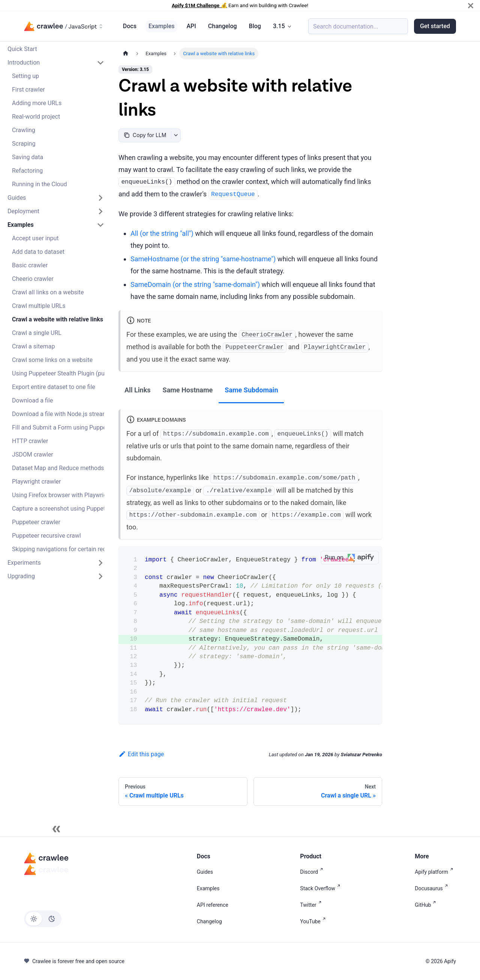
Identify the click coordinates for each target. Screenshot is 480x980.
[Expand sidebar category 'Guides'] (100, 198)
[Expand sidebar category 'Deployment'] (100, 211)
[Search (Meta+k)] (358, 26)
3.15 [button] (279, 26)
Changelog (223, 26)
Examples (162, 26)
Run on (352, 558)
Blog (255, 26)
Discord (313, 872)
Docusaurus (433, 888)
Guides (205, 872)
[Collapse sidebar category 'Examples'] (100, 225)
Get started (435, 26)
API (191, 26)
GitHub (427, 905)
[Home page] (126, 54)
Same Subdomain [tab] (251, 390)
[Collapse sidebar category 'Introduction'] (100, 63)
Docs (130, 26)
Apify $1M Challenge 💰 (199, 5)
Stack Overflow (321, 888)
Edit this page (141, 754)
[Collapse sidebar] (56, 829)
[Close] (471, 5)
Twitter (312, 905)
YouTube (314, 921)
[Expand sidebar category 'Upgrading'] (100, 576)
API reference (213, 905)
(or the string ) (162, 233)
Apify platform (435, 872)
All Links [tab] (138, 390)
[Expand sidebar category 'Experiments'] (100, 563)
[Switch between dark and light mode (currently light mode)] (43, 919)
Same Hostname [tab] (188, 390)
